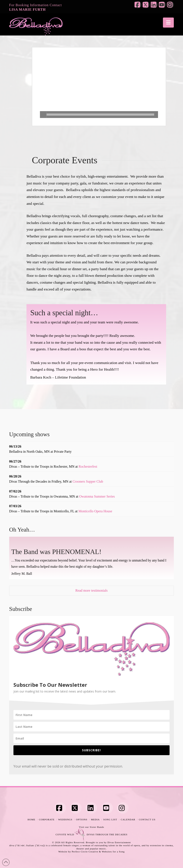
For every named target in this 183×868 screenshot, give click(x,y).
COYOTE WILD (65, 834)
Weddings (65, 819)
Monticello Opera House (95, 511)
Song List (110, 819)
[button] (168, 23)
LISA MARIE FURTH (27, 10)
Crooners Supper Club (88, 481)
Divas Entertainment (119, 842)
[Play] (43, 115)
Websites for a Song (113, 852)
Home (31, 819)
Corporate (47, 819)
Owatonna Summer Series (97, 496)
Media (95, 819)
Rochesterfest (88, 466)
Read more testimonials (91, 590)
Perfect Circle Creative (85, 852)
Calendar (128, 819)
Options (82, 819)
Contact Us (147, 819)
